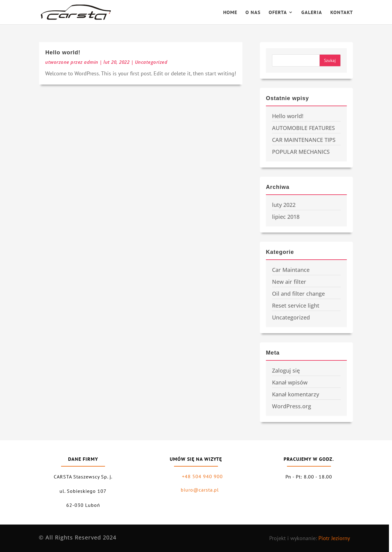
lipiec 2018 (286, 217)
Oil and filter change (298, 294)
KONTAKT (342, 13)
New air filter (289, 282)
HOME (230, 13)
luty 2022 (284, 205)
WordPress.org (292, 406)
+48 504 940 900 (202, 476)
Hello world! (63, 52)
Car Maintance (291, 270)
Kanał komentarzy (296, 394)
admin (91, 62)
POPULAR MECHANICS (301, 152)
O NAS (253, 13)
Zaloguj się (286, 370)
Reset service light (296, 305)
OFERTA (278, 13)
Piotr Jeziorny (334, 538)
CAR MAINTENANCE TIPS (304, 140)
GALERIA (312, 13)
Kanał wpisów (290, 382)
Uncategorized (151, 62)
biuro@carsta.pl (200, 490)
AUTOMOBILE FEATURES (303, 128)
